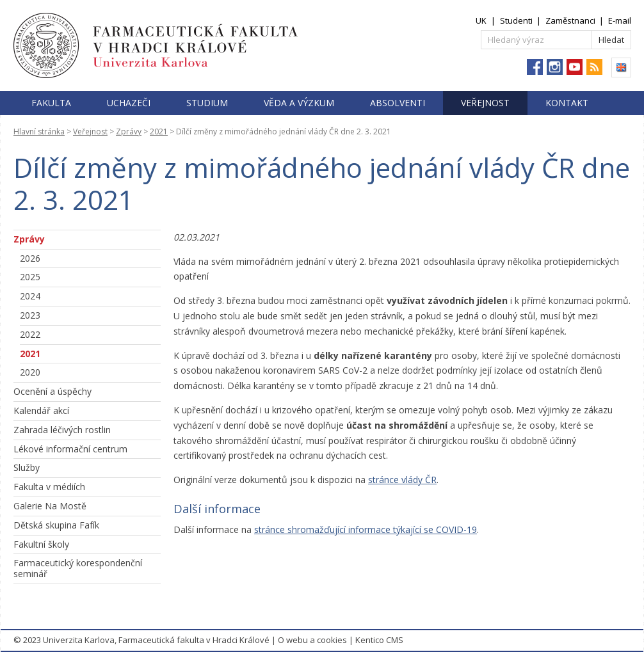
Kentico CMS (379, 640)
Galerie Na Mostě (50, 506)
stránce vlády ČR (402, 480)
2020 (30, 372)
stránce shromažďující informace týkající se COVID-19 (366, 529)
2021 (159, 131)
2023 (30, 315)
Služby (27, 467)
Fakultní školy (41, 544)
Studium (207, 103)
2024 (30, 296)
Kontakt (567, 103)
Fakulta (51, 103)
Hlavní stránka (39, 131)
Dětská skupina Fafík (56, 525)
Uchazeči (129, 103)
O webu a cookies (312, 640)
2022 (30, 334)
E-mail (620, 20)
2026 (30, 258)
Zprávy (129, 131)
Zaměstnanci (570, 20)
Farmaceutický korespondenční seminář (78, 568)
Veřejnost (485, 103)
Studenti (516, 20)
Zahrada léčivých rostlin (62, 430)
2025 (30, 277)
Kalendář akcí (41, 410)
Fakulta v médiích (49, 487)
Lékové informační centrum (70, 449)
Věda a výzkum (299, 103)
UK (481, 20)
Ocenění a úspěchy (52, 391)
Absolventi (398, 103)
